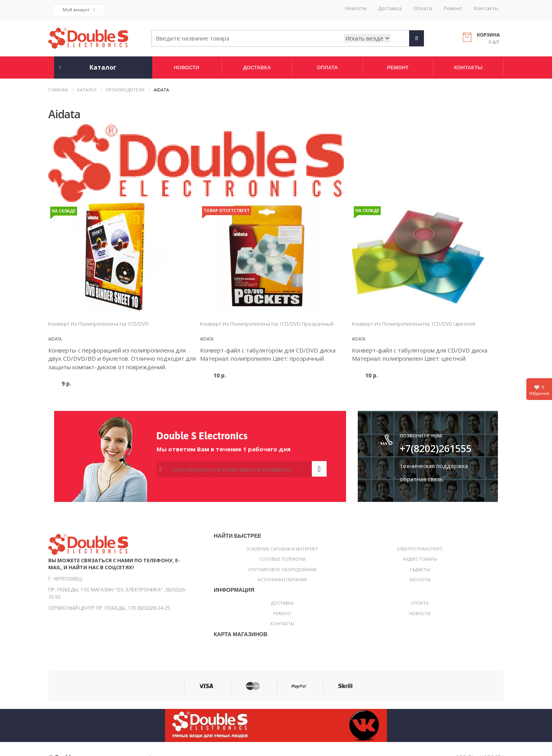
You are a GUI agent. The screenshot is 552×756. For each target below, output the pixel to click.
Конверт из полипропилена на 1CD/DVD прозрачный (267, 324)
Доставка (390, 8)
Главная (58, 90)
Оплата (423, 8)
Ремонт (453, 8)
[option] (124, 256)
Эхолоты (420, 580)
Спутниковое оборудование (282, 569)
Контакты (486, 8)
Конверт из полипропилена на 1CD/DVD (98, 324)
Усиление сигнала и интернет (282, 549)
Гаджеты (420, 569)
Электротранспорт (420, 549)
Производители (125, 90)
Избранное (539, 390)
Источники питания (282, 580)
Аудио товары (420, 559)
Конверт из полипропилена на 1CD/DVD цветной (414, 324)
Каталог (87, 90)
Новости (356, 8)
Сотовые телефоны (282, 559)
